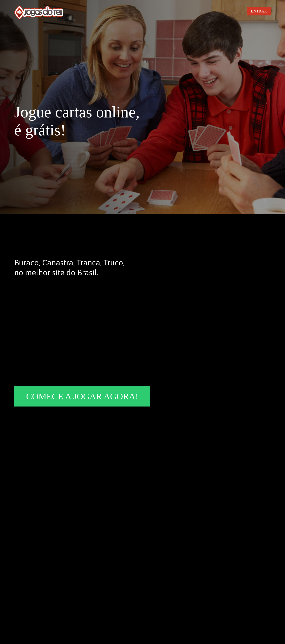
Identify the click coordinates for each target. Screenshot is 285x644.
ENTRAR (259, 11)
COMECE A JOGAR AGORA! (82, 396)
